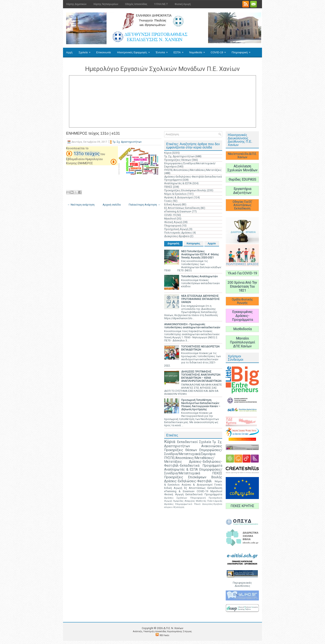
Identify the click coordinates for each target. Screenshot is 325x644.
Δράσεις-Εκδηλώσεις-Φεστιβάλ (188, 481)
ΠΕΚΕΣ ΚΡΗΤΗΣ (242, 506)
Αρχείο (212, 243)
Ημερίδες (178, 501)
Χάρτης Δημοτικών (76, 4)
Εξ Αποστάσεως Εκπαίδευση (182, 208)
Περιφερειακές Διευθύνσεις (242, 584)
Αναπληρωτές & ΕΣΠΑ (178, 183)
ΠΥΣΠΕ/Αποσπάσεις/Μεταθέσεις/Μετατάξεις (193, 170)
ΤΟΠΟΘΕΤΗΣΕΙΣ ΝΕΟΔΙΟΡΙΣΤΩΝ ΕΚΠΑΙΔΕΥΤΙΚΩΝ (200, 348)
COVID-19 (220, 51)
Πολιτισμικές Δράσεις (178, 233)
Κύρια (168, 153)
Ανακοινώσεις (212, 446)
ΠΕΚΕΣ (168, 187)
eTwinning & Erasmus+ (178, 211)
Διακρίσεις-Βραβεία (177, 236)
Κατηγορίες (193, 243)
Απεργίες (190, 501)
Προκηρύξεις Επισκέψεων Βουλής (185, 190)
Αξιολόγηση (179, 507)
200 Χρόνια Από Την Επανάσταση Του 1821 (242, 287)
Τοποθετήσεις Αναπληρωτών (199, 276)
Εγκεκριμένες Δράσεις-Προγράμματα (242, 316)
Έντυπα (163, 51)
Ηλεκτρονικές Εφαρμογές (135, 51)
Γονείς (168, 201)
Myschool (170, 219)
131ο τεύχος (87, 154)
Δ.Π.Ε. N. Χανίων (173, 628)
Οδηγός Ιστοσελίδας (136, 4)
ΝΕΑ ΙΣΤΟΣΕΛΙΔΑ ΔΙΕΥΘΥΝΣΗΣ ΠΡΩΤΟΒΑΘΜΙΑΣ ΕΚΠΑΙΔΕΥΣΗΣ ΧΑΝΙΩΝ (200, 299)
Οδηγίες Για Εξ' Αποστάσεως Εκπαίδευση (242, 205)
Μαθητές (201, 501)
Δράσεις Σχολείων (176, 498)
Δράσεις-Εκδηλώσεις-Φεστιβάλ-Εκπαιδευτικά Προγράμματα (193, 464)
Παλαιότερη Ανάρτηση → (144, 205)
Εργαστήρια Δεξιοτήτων (242, 191)
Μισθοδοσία (242, 329)
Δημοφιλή (173, 243)
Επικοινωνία (104, 52)
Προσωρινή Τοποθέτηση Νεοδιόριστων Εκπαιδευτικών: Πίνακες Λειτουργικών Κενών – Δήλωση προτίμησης (201, 405)
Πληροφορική (242, 51)
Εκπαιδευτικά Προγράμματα (204, 494)
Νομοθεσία (198, 51)
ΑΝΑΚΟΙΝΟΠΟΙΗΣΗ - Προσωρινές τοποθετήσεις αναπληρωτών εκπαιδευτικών (192, 326)
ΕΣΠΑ (180, 51)
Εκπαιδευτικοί (187, 442)
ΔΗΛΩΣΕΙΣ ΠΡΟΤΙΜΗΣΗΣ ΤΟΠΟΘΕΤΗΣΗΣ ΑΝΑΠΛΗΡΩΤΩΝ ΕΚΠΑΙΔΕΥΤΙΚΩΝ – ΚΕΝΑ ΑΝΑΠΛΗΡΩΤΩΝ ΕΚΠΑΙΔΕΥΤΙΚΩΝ (201, 376)
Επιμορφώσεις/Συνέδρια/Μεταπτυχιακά (193, 472)
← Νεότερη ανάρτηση (81, 205)
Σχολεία (86, 51)
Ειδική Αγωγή (173, 204)
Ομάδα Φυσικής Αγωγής (242, 301)
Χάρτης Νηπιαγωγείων (106, 4)
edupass (168, 507)
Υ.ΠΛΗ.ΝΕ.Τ (161, 4)
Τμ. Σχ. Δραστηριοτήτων (127, 142)
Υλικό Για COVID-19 (242, 273)
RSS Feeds (164, 635)
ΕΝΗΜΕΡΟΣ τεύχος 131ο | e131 (93, 133)
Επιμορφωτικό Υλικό (188, 504)
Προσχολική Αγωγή (176, 229)
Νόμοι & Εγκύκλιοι (175, 194)
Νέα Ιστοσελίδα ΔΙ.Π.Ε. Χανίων (242, 156)
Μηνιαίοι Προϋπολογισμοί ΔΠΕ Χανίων (242, 342)
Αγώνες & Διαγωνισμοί (179, 197)
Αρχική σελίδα (112, 205)
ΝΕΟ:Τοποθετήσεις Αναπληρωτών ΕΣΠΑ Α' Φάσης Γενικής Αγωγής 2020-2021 (200, 254)
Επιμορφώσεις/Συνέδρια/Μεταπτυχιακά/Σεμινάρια (193, 452)
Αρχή (69, 52)
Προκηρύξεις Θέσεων (178, 160)
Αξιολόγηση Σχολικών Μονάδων (242, 168)
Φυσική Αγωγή (183, 4)
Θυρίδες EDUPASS (242, 180)
